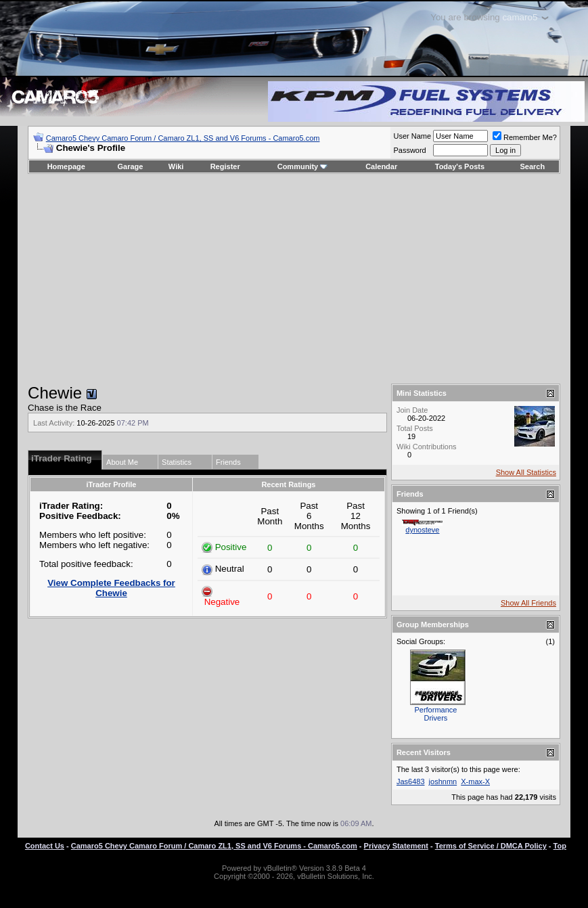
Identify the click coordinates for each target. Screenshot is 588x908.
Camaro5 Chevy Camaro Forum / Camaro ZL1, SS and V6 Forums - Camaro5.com (183, 138)
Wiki (176, 166)
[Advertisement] (294, 279)
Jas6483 (411, 781)
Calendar (381, 166)
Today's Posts (460, 166)
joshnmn (443, 781)
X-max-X (475, 781)
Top (560, 846)
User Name (412, 136)
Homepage (66, 166)
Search (533, 166)
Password (409, 150)
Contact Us (45, 846)
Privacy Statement (396, 846)
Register (225, 166)
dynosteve (422, 530)
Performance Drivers (435, 714)
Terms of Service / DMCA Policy (491, 846)
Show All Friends (528, 603)
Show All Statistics (526, 472)
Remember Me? (525, 137)
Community (303, 166)
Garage (131, 166)
